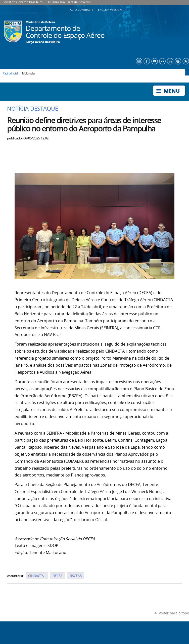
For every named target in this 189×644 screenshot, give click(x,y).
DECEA (57, 576)
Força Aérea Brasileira (43, 42)
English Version (110, 10)
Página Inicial (10, 73)
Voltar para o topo (174, 613)
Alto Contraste (82, 10)
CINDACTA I (37, 576)
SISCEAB (76, 576)
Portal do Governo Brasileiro (22, 2)
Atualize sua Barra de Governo (69, 2)
